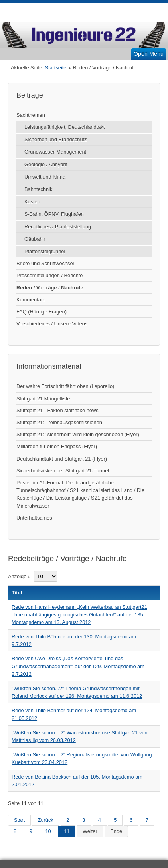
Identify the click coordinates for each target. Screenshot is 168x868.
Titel (17, 593)
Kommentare (31, 300)
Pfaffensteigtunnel (45, 251)
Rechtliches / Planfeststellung (58, 227)
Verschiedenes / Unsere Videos (52, 324)
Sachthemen (31, 115)
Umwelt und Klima (45, 177)
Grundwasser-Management (55, 152)
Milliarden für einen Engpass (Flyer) (57, 446)
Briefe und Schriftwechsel (45, 263)
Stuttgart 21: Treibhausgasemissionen (59, 422)
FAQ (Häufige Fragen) (42, 312)
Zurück (46, 820)
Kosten (32, 202)
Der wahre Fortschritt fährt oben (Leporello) (65, 386)
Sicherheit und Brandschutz (56, 139)
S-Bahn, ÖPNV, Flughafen (54, 214)
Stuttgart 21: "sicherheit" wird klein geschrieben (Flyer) (78, 434)
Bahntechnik (38, 189)
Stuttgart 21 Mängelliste (43, 399)
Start (19, 820)
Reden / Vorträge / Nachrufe (50, 288)
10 (48, 831)
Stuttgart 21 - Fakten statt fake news (57, 410)
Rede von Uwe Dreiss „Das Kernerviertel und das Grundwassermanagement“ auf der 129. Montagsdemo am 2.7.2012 (78, 666)
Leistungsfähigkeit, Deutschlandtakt (64, 127)
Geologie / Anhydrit (46, 164)
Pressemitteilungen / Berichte (49, 275)
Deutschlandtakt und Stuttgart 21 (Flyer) (62, 459)
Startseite (55, 68)
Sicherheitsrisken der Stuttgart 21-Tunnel (63, 471)
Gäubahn (35, 239)
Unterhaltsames (34, 518)
